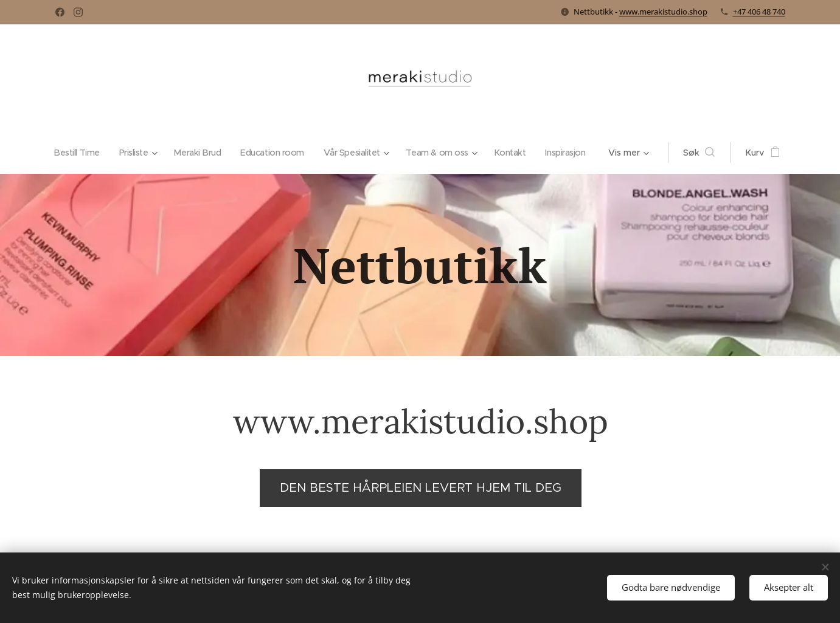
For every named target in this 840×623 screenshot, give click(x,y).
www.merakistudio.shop (663, 12)
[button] (681, 153)
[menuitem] (101, 153)
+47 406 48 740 (759, 12)
